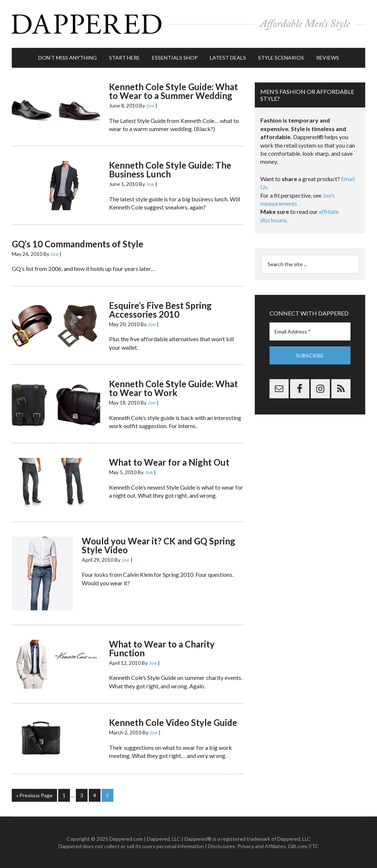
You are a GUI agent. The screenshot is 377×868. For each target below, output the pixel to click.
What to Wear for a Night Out (169, 462)
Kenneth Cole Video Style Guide (173, 722)
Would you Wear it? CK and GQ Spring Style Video (158, 545)
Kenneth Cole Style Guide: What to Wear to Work (173, 388)
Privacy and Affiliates (262, 846)
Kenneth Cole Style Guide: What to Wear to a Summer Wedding (173, 91)
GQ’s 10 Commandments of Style (77, 244)
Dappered (188, 24)
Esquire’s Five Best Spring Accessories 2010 (160, 310)
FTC (314, 846)
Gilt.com (297, 846)
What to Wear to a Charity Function (162, 648)
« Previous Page (34, 795)
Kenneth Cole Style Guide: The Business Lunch (170, 170)
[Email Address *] (310, 331)
